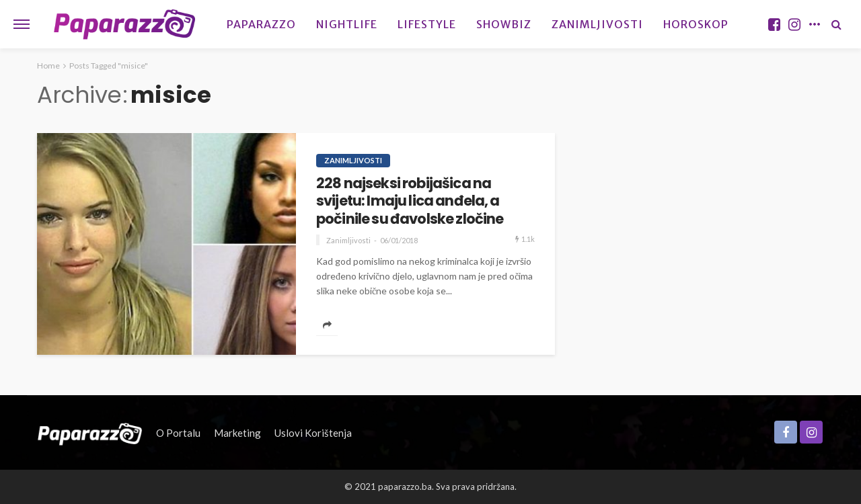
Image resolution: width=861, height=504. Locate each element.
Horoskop (696, 24)
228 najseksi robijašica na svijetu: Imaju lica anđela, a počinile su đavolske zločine (410, 201)
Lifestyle (427, 24)
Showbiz (504, 24)
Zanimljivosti (597, 24)
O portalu (178, 433)
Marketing (237, 433)
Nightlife (347, 24)
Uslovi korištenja (313, 433)
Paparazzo (261, 24)
